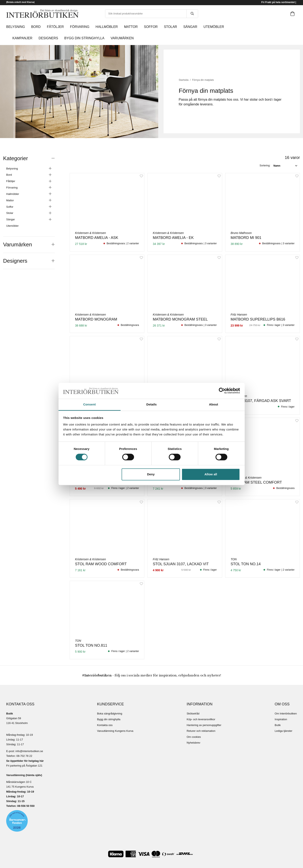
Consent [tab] (89, 404)
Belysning (29, 169)
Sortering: (265, 166)
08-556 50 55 (25, 806)
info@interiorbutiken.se (29, 751)
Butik (278, 725)
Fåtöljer (29, 181)
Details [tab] (152, 404)
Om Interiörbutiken (286, 714)
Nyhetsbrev (193, 743)
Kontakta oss (105, 725)
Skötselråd (193, 714)
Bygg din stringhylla (109, 719)
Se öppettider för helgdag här (25, 761)
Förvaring (29, 188)
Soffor (29, 207)
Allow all (211, 474)
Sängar (29, 220)
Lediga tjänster (283, 731)
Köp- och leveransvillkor (201, 719)
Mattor (29, 200)
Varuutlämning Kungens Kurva (115, 731)
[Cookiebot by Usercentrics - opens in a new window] (222, 391)
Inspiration (281, 719)
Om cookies (194, 737)
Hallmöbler (29, 194)
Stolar (29, 213)
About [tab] (214, 404)
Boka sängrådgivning (110, 714)
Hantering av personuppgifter (204, 725)
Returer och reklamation (201, 731)
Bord (29, 175)
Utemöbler (12, 226)
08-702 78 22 (24, 756)
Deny (151, 474)
